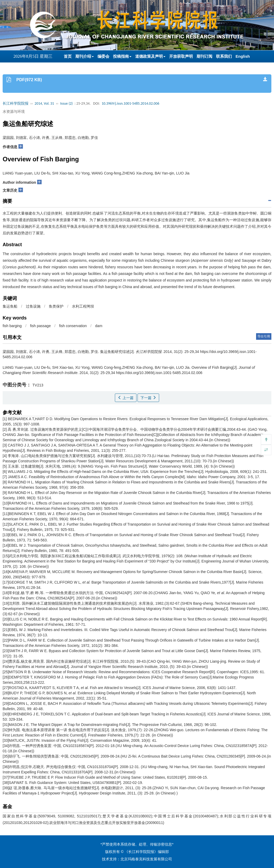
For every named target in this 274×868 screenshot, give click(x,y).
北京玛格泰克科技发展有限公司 (146, 859)
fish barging (12, 326)
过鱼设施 (33, 306)
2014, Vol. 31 (44, 103)
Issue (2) (66, 103)
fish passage (40, 326)
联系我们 (224, 56)
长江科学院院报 (16, 103)
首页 (68, 56)
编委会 (103, 56)
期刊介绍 (85, 56)
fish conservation (73, 326)
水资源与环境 (14, 111)
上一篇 (126, 398)
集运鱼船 (10, 306)
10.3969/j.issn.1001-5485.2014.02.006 (131, 103)
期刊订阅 (204, 56)
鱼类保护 (56, 306)
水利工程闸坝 (83, 306)
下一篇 (148, 398)
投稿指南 (122, 56)
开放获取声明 (181, 56)
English (243, 56)
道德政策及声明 (150, 56)
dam (99, 326)
